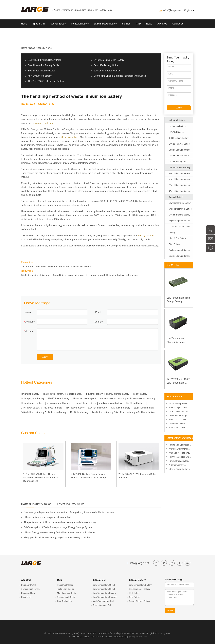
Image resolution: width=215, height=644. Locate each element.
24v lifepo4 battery (31, 408)
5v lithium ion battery (56, 412)
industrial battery (94, 394)
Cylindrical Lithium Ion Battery (109, 60)
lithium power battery (53, 394)
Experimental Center (66, 597)
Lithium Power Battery (105, 24)
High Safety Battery (178, 238)
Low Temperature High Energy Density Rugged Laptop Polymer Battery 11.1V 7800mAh (178, 300)
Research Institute (65, 585)
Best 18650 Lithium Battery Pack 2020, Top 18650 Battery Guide (179, 428)
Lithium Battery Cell (178, 162)
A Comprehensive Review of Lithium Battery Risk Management (177, 465)
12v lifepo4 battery (135, 403)
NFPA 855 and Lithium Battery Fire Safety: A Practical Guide (179, 457)
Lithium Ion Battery (177, 126)
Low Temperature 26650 (104, 589)
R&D (138, 24)
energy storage (146, 236)
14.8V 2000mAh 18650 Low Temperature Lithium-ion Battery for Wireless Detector (179, 381)
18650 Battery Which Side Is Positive (178, 404)
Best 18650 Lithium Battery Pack (45, 60)
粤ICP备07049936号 (138, 637)
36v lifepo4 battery (53, 408)
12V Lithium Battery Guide (107, 71)
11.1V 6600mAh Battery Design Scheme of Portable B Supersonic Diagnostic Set (40, 478)
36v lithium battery (124, 412)
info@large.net (172, 10)
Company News (28, 593)
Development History (31, 589)
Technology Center (66, 589)
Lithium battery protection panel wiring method (47, 517)
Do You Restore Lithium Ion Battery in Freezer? (179, 412)
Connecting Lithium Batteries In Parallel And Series (120, 76)
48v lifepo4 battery (75, 408)
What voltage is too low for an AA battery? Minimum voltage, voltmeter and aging (179, 408)
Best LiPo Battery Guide (106, 65)
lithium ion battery (69, 137)
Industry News (44, 48)
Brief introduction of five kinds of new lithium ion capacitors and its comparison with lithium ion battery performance (79, 275)
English (189, 10)
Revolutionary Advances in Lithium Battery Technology (180, 461)
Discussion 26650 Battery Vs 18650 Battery (180, 424)
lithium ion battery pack (84, 398)
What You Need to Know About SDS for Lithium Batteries (180, 453)
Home (24, 24)
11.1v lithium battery (144, 408)
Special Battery (58, 24)
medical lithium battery (111, 403)
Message (29, 331)
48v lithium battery (146, 412)
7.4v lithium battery (121, 408)
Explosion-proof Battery (179, 221)
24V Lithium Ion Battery (179, 179)
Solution (126, 24)
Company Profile (29, 585)
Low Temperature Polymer (105, 597)
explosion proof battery (59, 403)
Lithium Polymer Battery (180, 144)
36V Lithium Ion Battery (179, 185)
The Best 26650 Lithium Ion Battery (46, 81)
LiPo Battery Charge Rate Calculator (178, 416)
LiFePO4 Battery (176, 132)
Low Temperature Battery (180, 203)
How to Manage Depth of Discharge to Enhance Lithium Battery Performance (180, 445)
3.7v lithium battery (98, 408)
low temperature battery (112, 398)
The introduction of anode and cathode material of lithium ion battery (56, 267)
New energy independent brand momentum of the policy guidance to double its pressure (69, 512)
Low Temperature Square (104, 593)
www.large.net (120, 637)
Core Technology (65, 601)
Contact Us (26, 597)
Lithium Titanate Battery (180, 215)
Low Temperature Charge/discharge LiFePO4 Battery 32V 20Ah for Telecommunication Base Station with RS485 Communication (179, 341)
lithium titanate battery (32, 403)
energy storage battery (118, 394)
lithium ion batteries (43, 123)
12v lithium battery (79, 412)
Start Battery (175, 244)
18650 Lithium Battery (179, 138)
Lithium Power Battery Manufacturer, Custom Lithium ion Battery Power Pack (179, 469)
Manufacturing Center (67, 593)
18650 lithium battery (59, 398)
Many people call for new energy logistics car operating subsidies (57, 537)
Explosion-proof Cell (102, 605)
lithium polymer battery (33, 398)
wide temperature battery (140, 398)
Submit (45, 357)
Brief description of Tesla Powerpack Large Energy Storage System (58, 527)
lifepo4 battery (140, 394)
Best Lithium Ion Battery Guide (44, 65)
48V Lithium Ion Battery (40, 76)
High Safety (134, 593)
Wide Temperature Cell (103, 601)
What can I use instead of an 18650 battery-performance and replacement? (179, 420)
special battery (75, 394)
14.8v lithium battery (31, 412)
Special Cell (39, 24)
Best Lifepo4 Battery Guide (42, 71)
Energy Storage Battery (179, 150)
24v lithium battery (101, 412)
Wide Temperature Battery (181, 209)
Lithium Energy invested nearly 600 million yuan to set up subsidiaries (59, 532)
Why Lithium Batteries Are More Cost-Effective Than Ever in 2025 (179, 449)
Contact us (178, 24)
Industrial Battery (80, 24)
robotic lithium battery (85, 403)
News (149, 24)
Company (30, 322)
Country (99, 322)
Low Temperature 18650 (104, 585)
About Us (162, 24)
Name (28, 312)
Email (98, 312)
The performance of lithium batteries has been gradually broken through (60, 522)
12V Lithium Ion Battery (179, 173)
